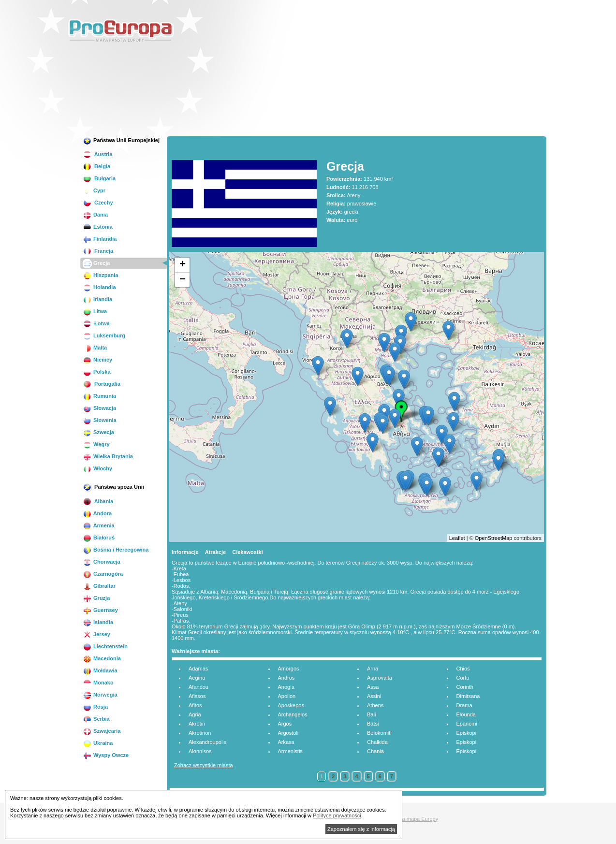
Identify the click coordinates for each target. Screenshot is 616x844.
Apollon (287, 696)
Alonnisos (200, 751)
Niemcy (97, 360)
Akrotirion (200, 733)
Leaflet (457, 538)
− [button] (183, 280)
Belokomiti (379, 733)
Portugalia (102, 384)
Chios (463, 669)
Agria (195, 714)
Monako (98, 683)
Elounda (466, 714)
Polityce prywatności (337, 815)
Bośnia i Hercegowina (116, 550)
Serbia (96, 719)
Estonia (98, 227)
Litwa (95, 311)
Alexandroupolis (207, 742)
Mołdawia (100, 670)
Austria (98, 154)
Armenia (99, 525)
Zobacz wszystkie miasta (204, 765)
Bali (371, 714)
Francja (98, 251)
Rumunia (99, 396)
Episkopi (467, 733)
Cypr (94, 190)
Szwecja (98, 432)
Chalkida (377, 742)
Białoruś (99, 538)
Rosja (95, 707)
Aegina (197, 678)
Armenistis (290, 751)
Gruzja (96, 598)
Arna (373, 669)
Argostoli (288, 733)
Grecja (96, 263)
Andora (97, 513)
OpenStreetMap (494, 538)
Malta (95, 348)
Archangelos (293, 714)
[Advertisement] (474, 70)
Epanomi (467, 724)
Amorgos (289, 669)
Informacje (185, 552)
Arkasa (286, 742)
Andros (286, 678)
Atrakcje (215, 552)
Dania (95, 215)
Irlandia (97, 299)
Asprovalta (380, 678)
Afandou (198, 687)
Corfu (463, 678)
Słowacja (99, 408)
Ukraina (98, 743)
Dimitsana (468, 696)
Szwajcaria (102, 731)
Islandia (98, 622)
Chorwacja (102, 562)
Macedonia (102, 658)
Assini (374, 696)
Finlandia (100, 239)
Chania (375, 751)
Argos (285, 724)
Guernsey (100, 610)
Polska (97, 372)
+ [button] (183, 265)
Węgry (96, 444)
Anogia (286, 687)
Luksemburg (104, 335)
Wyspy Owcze (106, 755)
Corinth (465, 687)
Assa (373, 687)
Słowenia (100, 420)
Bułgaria (99, 178)
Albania (98, 501)
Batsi (373, 724)
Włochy (97, 468)
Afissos (197, 696)
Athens (375, 705)
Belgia (96, 166)
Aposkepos (291, 705)
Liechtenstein (105, 646)
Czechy (98, 203)
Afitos (195, 705)
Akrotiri (197, 724)
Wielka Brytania (108, 456)
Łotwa (96, 323)
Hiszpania (100, 275)
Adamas (198, 669)
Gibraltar (99, 586)
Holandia (99, 287)
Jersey (96, 634)
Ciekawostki (248, 552)
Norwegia (100, 695)
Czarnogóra (103, 574)
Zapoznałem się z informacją (361, 829)
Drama (464, 705)
